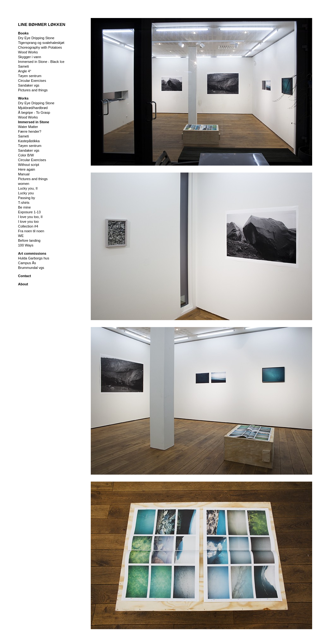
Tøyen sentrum (30, 76)
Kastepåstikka (29, 141)
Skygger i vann (30, 57)
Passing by (27, 198)
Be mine (24, 207)
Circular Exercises (32, 81)
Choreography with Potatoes (40, 47)
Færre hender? (30, 131)
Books (23, 33)
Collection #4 (28, 226)
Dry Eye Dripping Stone (36, 38)
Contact (25, 276)
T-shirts (24, 203)
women (24, 184)
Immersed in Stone (34, 122)
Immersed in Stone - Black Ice (41, 62)
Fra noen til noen (31, 231)
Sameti (23, 66)
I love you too (28, 222)
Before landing (29, 240)
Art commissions (32, 253)
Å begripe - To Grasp (34, 112)
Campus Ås (27, 263)
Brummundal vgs (31, 268)
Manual (24, 174)
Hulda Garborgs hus (34, 258)
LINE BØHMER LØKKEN (42, 24)
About (23, 284)
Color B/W (26, 155)
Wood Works (28, 52)
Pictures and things (33, 90)
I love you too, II (30, 217)
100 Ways (26, 245)
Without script (29, 165)
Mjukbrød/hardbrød (33, 108)
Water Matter (28, 127)
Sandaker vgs (29, 85)
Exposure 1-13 (29, 212)
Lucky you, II (28, 188)
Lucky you (26, 193)
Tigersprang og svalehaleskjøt (41, 43)
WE (21, 236)
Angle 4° (25, 71)
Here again (27, 169)
